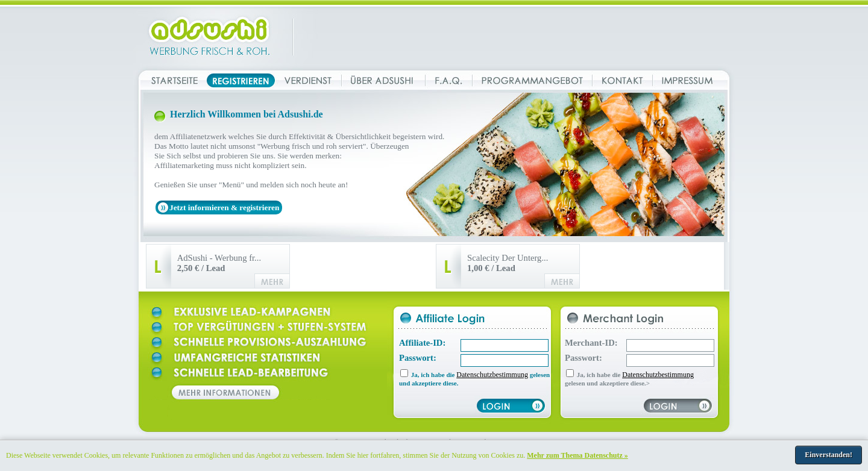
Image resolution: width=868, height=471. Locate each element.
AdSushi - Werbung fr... (219, 263)
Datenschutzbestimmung (492, 375)
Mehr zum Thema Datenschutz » (577, 455)
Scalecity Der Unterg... (508, 263)
